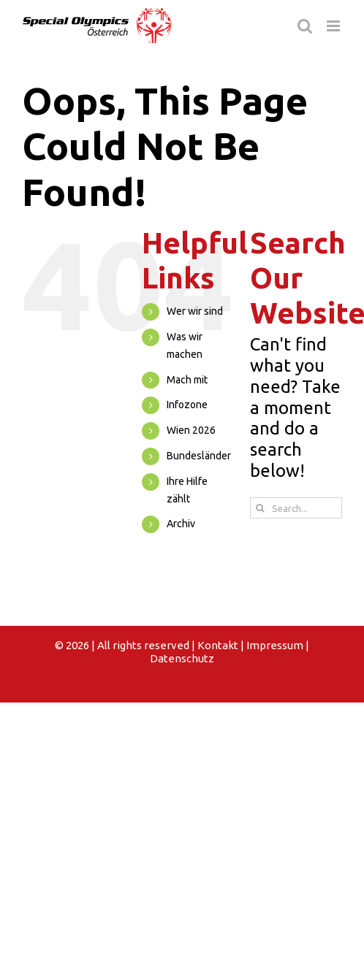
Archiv (181, 524)
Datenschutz (182, 658)
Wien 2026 (191, 430)
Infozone (187, 405)
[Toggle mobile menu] (334, 26)
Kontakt (218, 645)
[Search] (261, 508)
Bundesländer (199, 456)
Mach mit (187, 380)
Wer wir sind (195, 311)
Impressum (275, 645)
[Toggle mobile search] (305, 26)
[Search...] (296, 508)
